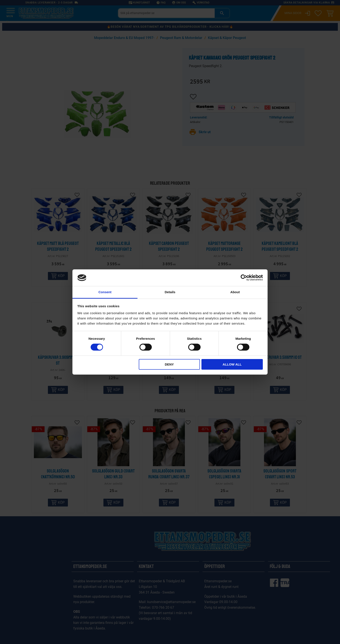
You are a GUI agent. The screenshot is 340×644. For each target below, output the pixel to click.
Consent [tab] (105, 292)
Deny (169, 364)
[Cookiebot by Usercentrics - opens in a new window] (244, 278)
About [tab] (235, 292)
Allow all (232, 364)
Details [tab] (170, 292)
